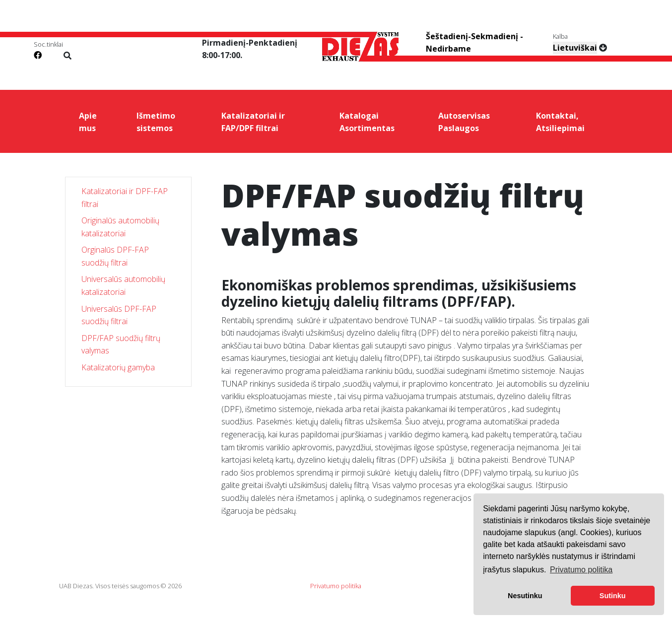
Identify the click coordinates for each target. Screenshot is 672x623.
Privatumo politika (336, 586)
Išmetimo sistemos (156, 122)
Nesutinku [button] (525, 596)
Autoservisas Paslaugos (464, 122)
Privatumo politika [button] (581, 570)
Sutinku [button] (613, 596)
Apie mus (88, 122)
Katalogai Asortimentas (367, 122)
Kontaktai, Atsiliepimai (560, 122)
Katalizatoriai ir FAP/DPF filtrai (253, 122)
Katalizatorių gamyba (118, 367)
